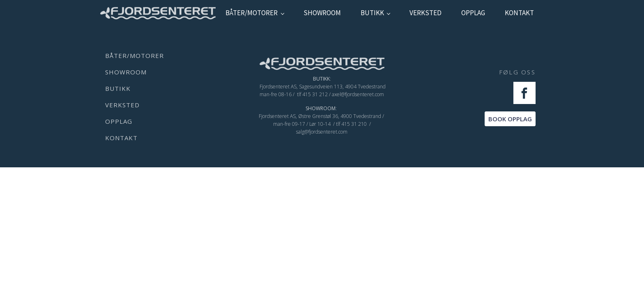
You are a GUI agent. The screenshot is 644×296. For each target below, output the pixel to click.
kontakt (519, 13)
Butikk (372, 13)
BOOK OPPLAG (510, 119)
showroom (322, 13)
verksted (425, 13)
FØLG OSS (517, 72)
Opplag (473, 13)
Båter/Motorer (252, 13)
